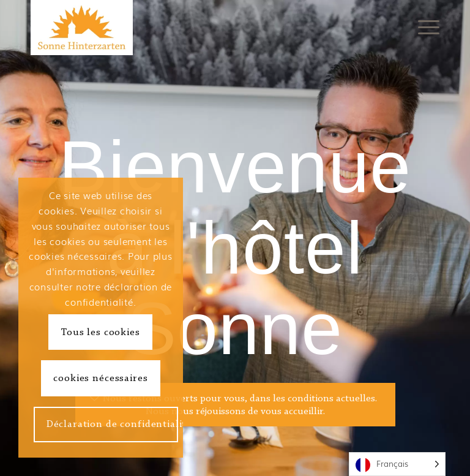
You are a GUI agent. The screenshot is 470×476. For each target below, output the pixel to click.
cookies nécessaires (100, 378)
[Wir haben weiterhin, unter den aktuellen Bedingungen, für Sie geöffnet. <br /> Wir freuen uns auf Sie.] (235, 405)
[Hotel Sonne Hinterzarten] (82, 28)
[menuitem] (426, 28)
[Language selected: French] (397, 464)
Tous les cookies (101, 332)
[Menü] (426, 28)
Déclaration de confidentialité (112, 424)
